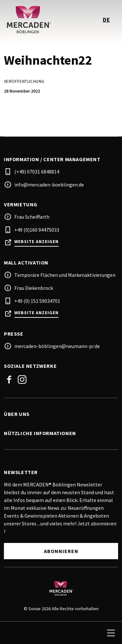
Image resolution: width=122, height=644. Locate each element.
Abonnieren (61, 551)
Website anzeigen (36, 242)
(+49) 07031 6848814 (37, 172)
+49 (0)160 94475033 (37, 230)
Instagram (22, 380)
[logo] (33, 19)
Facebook (9, 380)
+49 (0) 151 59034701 (37, 301)
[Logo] (61, 588)
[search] (12, 633)
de (106, 20)
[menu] (111, 633)
